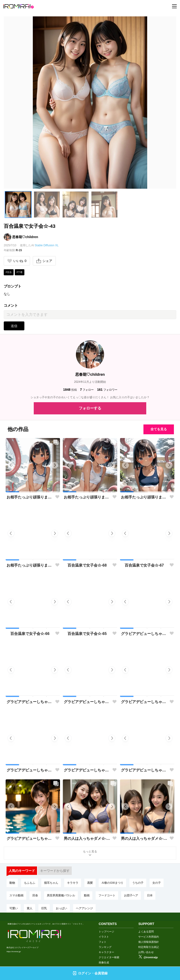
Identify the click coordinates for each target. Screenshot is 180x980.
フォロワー (107, 390)
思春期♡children (25, 237)
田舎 (35, 895)
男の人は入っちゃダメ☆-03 (144, 838)
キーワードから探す (55, 871)
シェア (44, 261)
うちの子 (138, 883)
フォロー (87, 390)
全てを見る (159, 429)
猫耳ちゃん (51, 883)
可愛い (14, 908)
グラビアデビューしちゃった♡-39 (30, 702)
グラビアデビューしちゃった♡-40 (144, 634)
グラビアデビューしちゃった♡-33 (30, 838)
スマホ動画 (16, 895)
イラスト (104, 937)
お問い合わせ (146, 952)
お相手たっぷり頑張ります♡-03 (87, 497)
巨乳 (44, 908)
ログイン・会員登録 (90, 973)
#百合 (9, 272)
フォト (103, 942)
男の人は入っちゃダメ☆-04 (87, 838)
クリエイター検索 (109, 957)
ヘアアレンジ (84, 908)
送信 (14, 326)
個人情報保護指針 (149, 942)
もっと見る (90, 853)
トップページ (106, 932)
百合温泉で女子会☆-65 (87, 634)
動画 (87, 895)
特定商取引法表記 (149, 947)
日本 (150, 895)
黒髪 (90, 883)
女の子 (157, 883)
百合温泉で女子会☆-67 (144, 565)
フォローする (90, 408)
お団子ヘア (131, 895)
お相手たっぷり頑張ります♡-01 (30, 565)
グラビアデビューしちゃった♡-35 (87, 770)
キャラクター (106, 952)
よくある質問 (146, 932)
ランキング (105, 947)
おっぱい (61, 908)
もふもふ (30, 883)
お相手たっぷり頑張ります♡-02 (144, 497)
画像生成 (104, 962)
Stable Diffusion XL (47, 245)
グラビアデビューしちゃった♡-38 (87, 702)
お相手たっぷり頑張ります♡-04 (30, 497)
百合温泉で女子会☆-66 (30, 634)
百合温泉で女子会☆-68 (87, 565)
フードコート (107, 895)
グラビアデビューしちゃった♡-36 (30, 770)
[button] (18, 204)
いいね (17, 261)
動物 (12, 883)
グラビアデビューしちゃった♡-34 (144, 770)
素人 (30, 908)
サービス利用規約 (149, 937)
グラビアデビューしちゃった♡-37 (144, 702)
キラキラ (73, 883)
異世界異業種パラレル (61, 895)
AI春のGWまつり (112, 883)
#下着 (20, 272)
